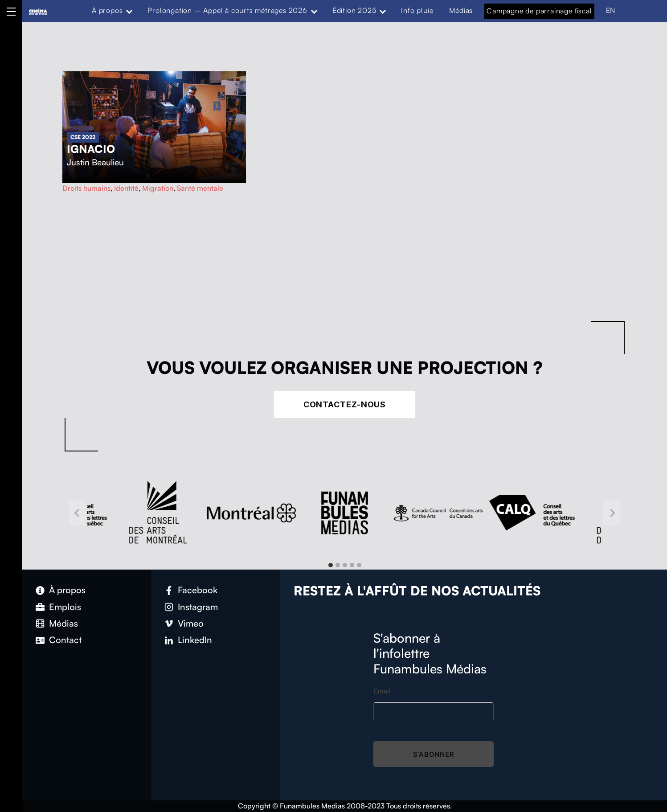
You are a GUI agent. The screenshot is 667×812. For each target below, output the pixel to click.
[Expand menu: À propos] (129, 11)
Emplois (65, 607)
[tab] (331, 565)
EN (611, 10)
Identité (126, 188)
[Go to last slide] (78, 513)
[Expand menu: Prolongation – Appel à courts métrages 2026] (314, 11)
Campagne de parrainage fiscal (539, 11)
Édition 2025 (354, 10)
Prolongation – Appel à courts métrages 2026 (227, 10)
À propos (107, 10)
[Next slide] (612, 513)
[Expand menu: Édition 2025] (383, 11)
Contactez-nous (345, 404)
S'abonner (434, 754)
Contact (65, 640)
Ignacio (91, 149)
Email (382, 691)
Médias (461, 10)
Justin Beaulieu (95, 162)
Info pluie (417, 10)
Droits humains (86, 188)
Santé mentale (200, 188)
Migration (158, 188)
